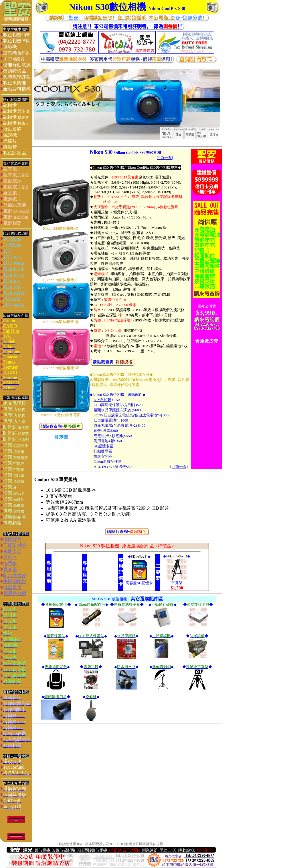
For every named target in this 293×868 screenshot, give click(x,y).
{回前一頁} (179, 467)
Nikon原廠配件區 (108, 461)
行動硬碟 (101, 451)
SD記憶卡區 (103, 446)
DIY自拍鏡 (102, 400)
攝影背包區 (103, 456)
